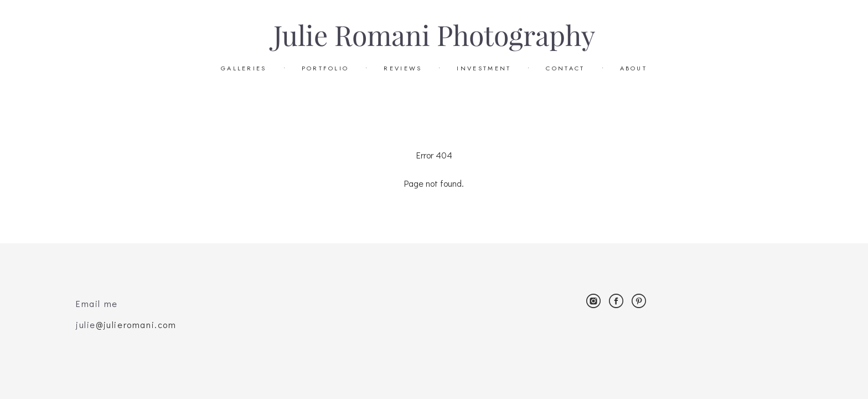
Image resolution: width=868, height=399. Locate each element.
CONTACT (565, 68)
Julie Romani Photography (434, 36)
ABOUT (634, 68)
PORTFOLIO (325, 68)
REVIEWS (403, 68)
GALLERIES (244, 68)
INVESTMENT (484, 68)
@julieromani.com (136, 324)
